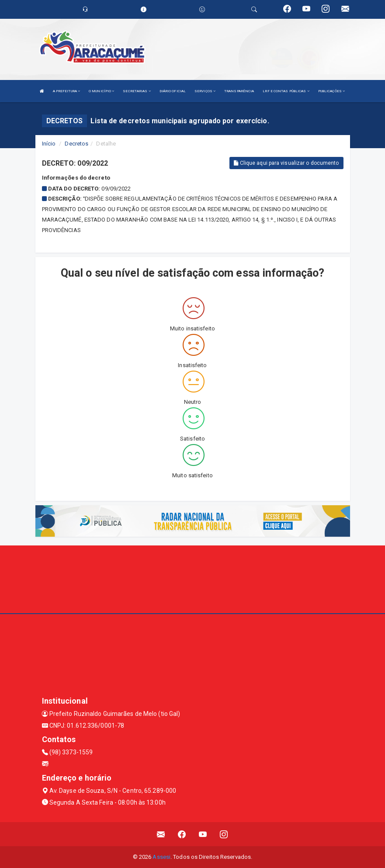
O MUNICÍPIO (101, 91)
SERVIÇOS (205, 91)
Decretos (76, 144)
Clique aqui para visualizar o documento (286, 163)
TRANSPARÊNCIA (239, 91)
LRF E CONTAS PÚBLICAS (286, 91)
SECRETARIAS (137, 91)
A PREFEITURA (66, 91)
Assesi (161, 857)
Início (49, 144)
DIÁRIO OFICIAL (173, 91)
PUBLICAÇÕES (331, 91)
